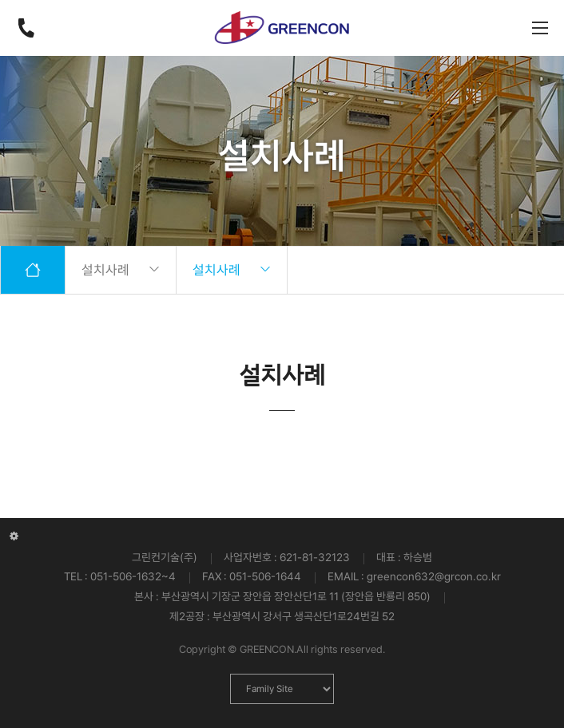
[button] (545, 455)
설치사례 (121, 270)
